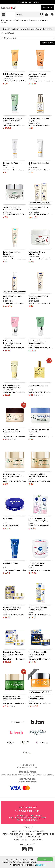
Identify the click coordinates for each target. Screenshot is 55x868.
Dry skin (4, 23)
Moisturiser (42, 20)
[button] (52, 14)
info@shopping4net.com (27, 820)
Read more (41, 865)
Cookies (20, 837)
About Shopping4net (45, 834)
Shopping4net (6, 20)
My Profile (17, 832)
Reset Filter (48, 43)
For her (24, 20)
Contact (30, 834)
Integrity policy (33, 837)
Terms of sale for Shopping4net (28, 839)
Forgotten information (14, 834)
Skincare (32, 20)
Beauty (17, 20)
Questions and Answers (34, 832)
